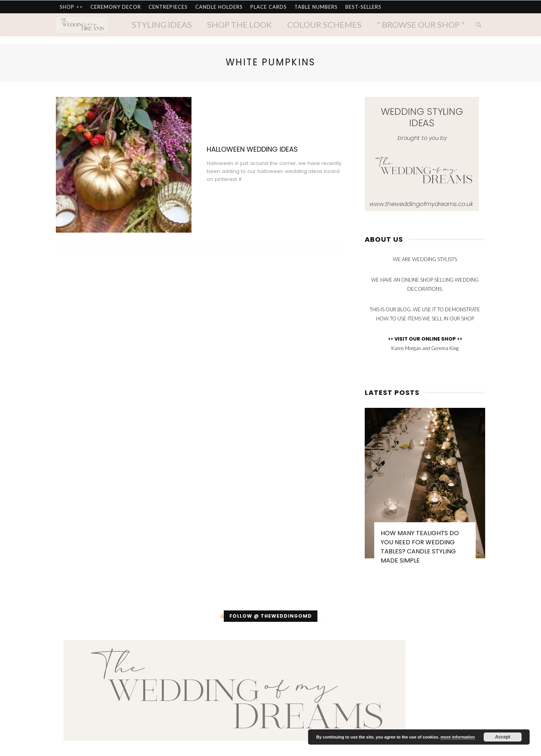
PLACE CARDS (269, 7)
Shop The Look (240, 25)
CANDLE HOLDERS (219, 7)
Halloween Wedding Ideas (252, 149)
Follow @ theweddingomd (271, 616)
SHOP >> (71, 7)
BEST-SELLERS (363, 7)
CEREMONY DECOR (116, 7)
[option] (425, 490)
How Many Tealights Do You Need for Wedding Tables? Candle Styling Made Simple (420, 547)
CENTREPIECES (168, 7)
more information (457, 737)
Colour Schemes (324, 25)
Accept (503, 737)
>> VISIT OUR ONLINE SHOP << (425, 339)
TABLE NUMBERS (316, 7)
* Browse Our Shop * (421, 25)
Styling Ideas (162, 25)
